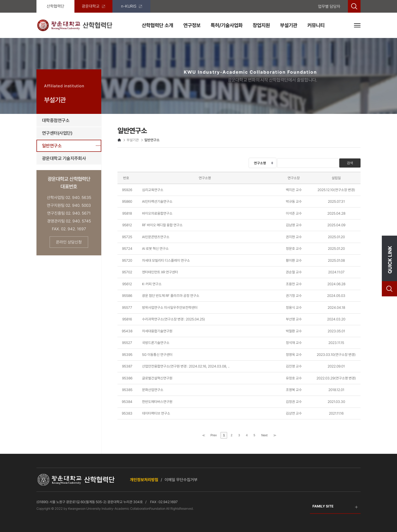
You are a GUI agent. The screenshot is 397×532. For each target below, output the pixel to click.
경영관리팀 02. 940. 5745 (69, 221)
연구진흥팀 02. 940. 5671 (69, 213)
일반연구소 (52, 146)
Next (264, 435)
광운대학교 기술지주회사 (64, 158)
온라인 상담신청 (69, 242)
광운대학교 (93, 6)
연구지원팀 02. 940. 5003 (69, 205)
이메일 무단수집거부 (181, 480)
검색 (350, 163)
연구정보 (192, 25)
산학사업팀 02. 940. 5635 (69, 198)
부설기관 (289, 25)
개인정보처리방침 (144, 480)
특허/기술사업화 (227, 25)
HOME (119, 140)
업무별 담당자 (329, 6)
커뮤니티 (316, 25)
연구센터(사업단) (57, 133)
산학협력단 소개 (157, 25)
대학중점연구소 (56, 120)
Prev (214, 435)
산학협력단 (55, 6)
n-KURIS (132, 6)
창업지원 (261, 25)
